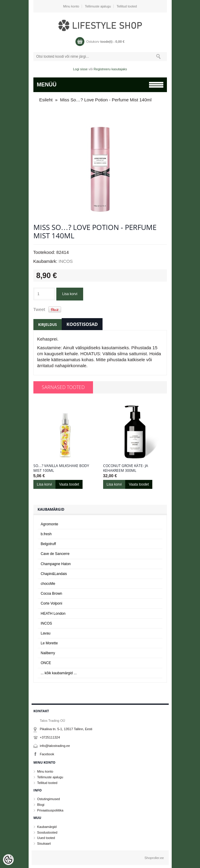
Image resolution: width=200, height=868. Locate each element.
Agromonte (50, 524)
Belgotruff (48, 544)
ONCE (46, 663)
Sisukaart (44, 843)
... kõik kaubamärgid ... (59, 673)
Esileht (46, 100)
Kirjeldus (48, 325)
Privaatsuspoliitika (50, 810)
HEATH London (53, 614)
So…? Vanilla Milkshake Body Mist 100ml (61, 468)
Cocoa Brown (52, 594)
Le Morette (49, 643)
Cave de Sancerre (55, 554)
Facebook (47, 754)
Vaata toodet (69, 484)
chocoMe (48, 584)
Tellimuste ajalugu (98, 6)
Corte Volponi (52, 603)
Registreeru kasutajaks (110, 69)
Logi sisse (80, 69)
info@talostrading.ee (55, 746)
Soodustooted (47, 832)
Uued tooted (46, 838)
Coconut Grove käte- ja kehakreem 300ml (126, 468)
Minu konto (71, 6)
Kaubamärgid (47, 827)
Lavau (46, 633)
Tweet (39, 309)
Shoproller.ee (154, 858)
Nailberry (48, 653)
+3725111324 (50, 737)
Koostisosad (82, 324)
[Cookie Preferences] (8, 860)
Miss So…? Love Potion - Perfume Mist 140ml (106, 100)
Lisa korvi (70, 294)
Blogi (41, 805)
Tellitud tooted (127, 6)
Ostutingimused (49, 799)
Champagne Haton (56, 564)
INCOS (66, 261)
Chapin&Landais (54, 574)
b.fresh (46, 534)
